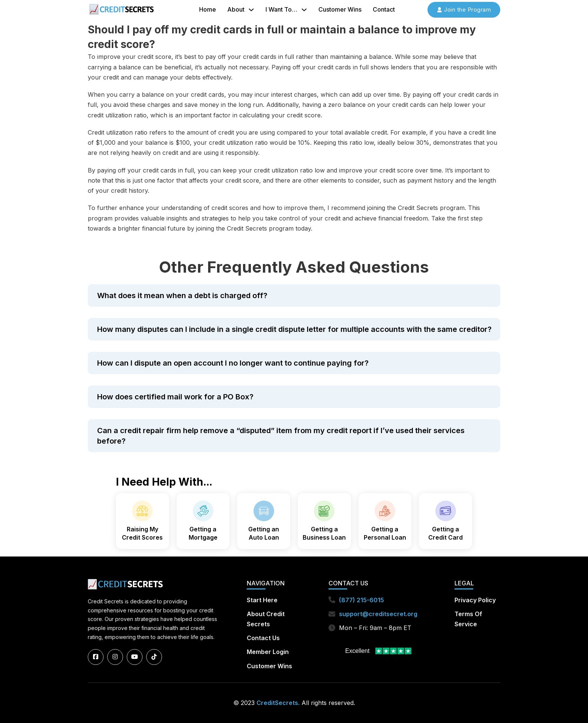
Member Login (268, 652)
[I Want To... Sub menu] (304, 10)
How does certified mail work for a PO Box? (175, 397)
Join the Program (464, 10)
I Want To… (281, 9)
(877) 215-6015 (361, 600)
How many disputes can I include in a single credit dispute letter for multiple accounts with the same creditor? (294, 329)
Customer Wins (340, 9)
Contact (384, 9)
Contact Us (263, 638)
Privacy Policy (475, 600)
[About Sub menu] (251, 10)
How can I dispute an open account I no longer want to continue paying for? (233, 363)
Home (208, 9)
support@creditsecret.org (378, 614)
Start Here (262, 600)
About (236, 9)
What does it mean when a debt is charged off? (182, 295)
